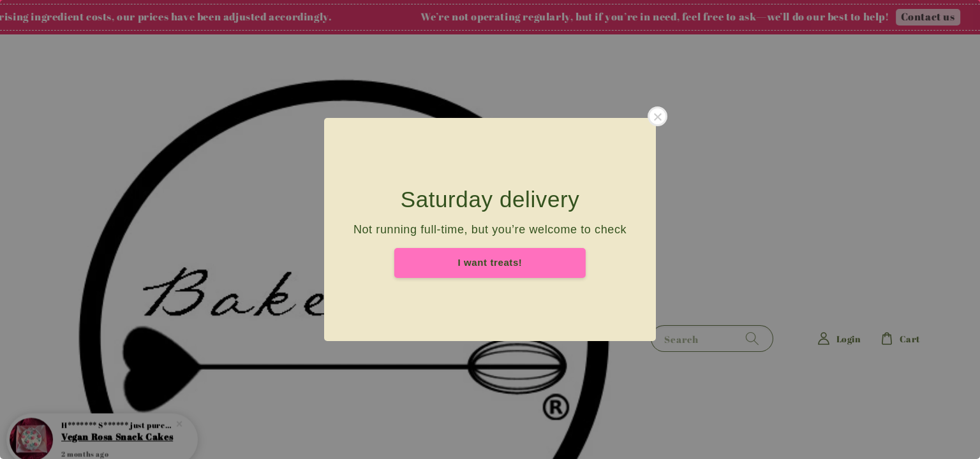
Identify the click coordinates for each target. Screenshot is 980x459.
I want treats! (490, 262)
